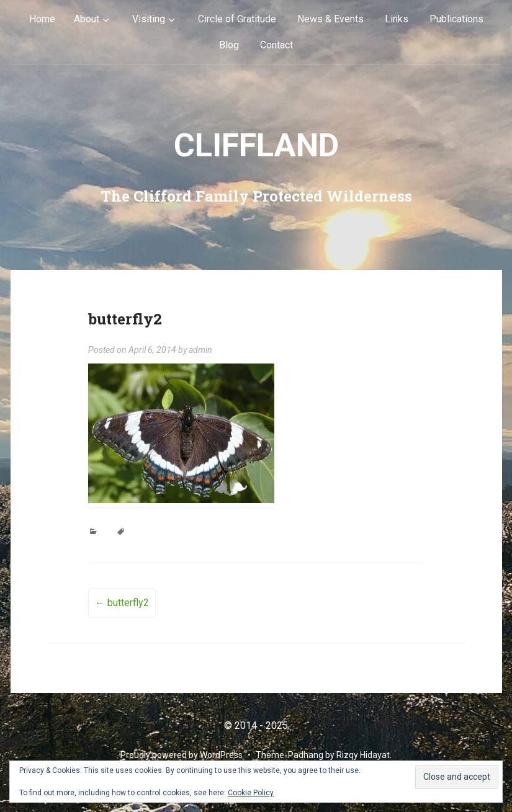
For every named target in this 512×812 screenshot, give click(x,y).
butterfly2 (122, 603)
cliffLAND (256, 145)
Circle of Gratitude (237, 19)
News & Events (330, 19)
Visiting (149, 19)
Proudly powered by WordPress (182, 755)
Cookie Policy (251, 793)
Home (42, 19)
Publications (456, 19)
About (87, 19)
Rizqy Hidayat (363, 755)
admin (200, 350)
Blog (229, 45)
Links (397, 19)
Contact (276, 45)
